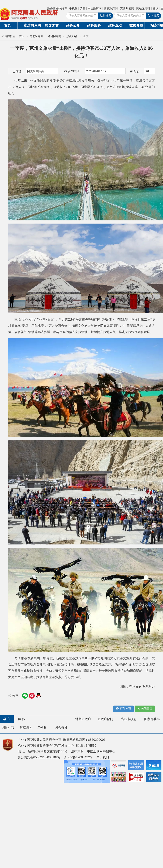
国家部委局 (152, 719)
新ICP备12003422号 (79, 757)
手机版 (73, 8)
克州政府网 (127, 8)
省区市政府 (129, 719)
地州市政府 (83, 719)
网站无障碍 (143, 8)
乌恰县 (42, 728)
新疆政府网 (111, 8)
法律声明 (77, 751)
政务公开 (73, 25)
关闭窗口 (145, 709)
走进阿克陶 (31, 25)
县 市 (7, 719)
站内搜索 (153, 16)
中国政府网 (95, 8)
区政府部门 (105, 719)
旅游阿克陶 (55, 36)
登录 (155, 8)
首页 (22, 36)
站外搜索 (106, 16)
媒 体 (22, 719)
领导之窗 (52, 25)
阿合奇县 (61, 728)
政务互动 (115, 25)
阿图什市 (8, 728)
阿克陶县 (26, 728)
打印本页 (123, 709)
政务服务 (94, 25)
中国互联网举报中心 (101, 751)
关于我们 (103, 757)
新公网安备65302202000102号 (39, 757)
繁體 (83, 8)
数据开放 (136, 25)
